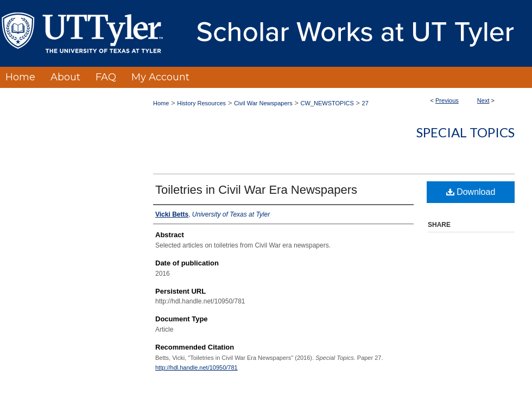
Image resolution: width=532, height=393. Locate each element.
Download (471, 192)
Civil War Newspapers (263, 103)
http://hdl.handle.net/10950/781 (197, 367)
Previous (447, 100)
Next (483, 100)
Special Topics (465, 132)
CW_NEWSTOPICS (327, 103)
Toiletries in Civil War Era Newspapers (256, 190)
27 (365, 103)
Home (161, 103)
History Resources (201, 103)
